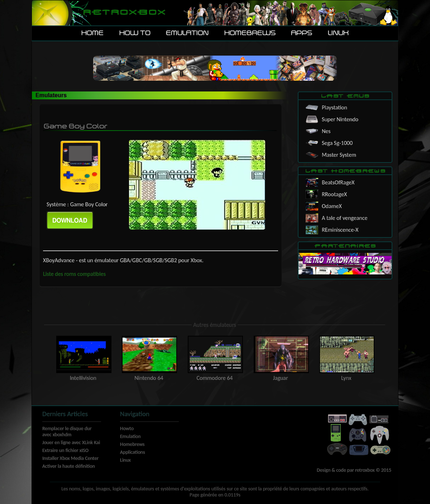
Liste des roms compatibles (74, 274)
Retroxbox (124, 13)
